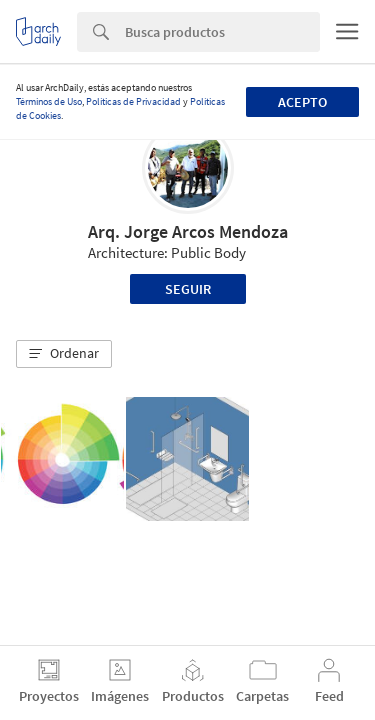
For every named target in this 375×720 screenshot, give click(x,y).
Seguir (188, 289)
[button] (64, 354)
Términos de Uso (49, 101)
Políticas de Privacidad (133, 101)
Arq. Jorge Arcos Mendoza (188, 231)
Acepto (302, 102)
